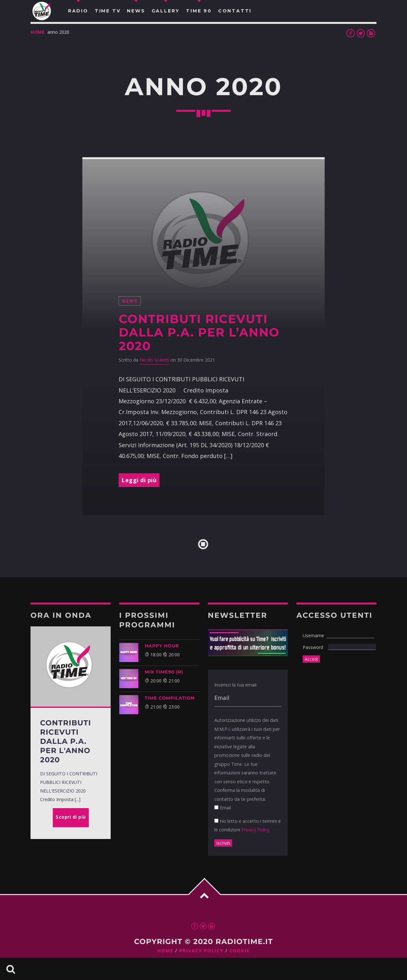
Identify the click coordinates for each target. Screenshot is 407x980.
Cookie (239, 951)
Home (38, 32)
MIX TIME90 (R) (164, 672)
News (130, 301)
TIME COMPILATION (170, 698)
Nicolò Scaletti (154, 360)
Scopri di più (71, 817)
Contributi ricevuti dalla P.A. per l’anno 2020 (199, 333)
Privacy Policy (255, 830)
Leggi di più (139, 480)
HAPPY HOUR (162, 646)
